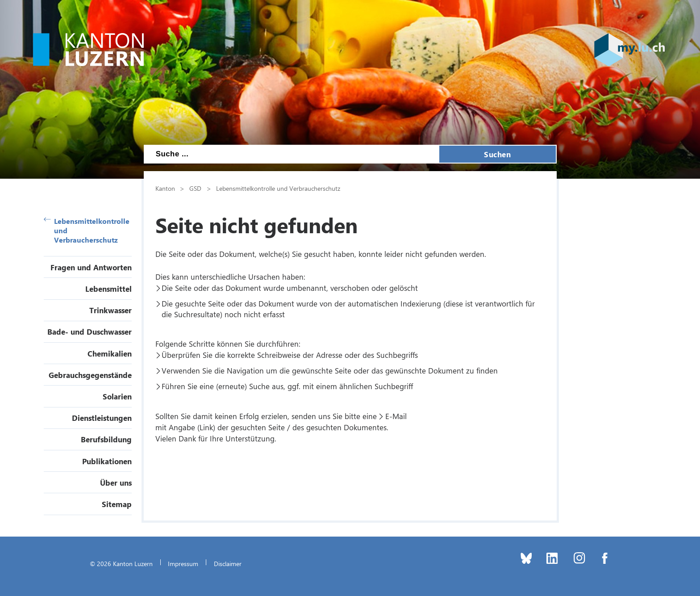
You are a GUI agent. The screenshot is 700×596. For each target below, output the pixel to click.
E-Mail (396, 416)
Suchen (497, 154)
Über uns (116, 483)
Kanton (165, 188)
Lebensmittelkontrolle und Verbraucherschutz (87, 230)
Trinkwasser (110, 310)
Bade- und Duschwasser (90, 332)
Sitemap (117, 504)
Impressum (183, 563)
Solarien (117, 396)
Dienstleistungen (102, 418)
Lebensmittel (108, 289)
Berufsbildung (106, 439)
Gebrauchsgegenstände (90, 375)
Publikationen (107, 461)
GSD (195, 188)
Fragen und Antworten (91, 267)
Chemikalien (110, 353)
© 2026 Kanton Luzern (121, 563)
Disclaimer (228, 563)
